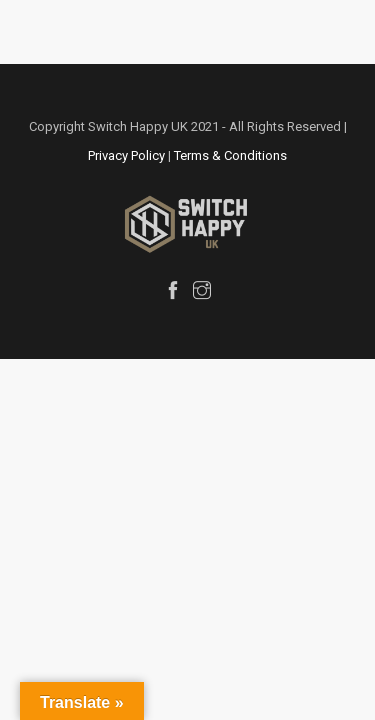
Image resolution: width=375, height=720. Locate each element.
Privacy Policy (126, 155)
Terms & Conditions (230, 155)
